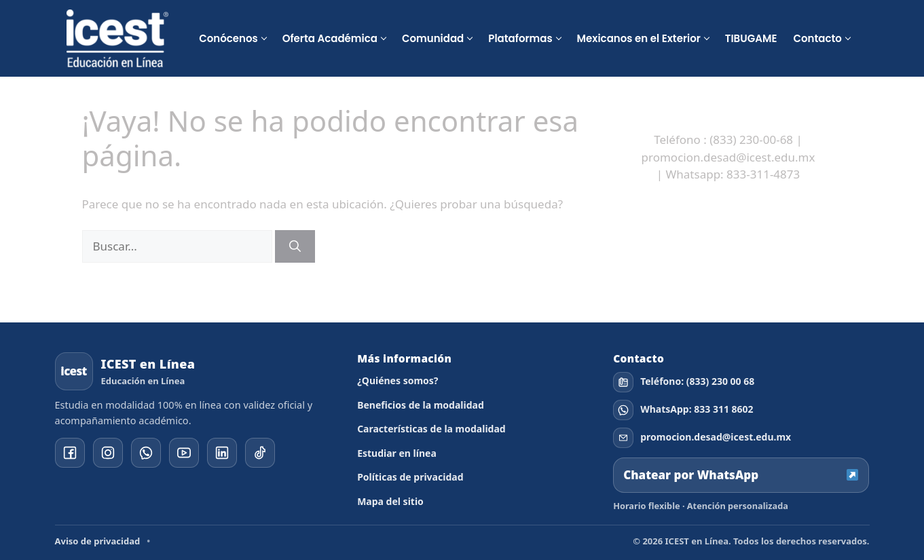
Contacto (817, 38)
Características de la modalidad (431, 429)
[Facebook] (70, 453)
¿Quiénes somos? (398, 380)
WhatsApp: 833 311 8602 (697, 409)
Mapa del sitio (390, 501)
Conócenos (228, 38)
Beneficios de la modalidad (421, 405)
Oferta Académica (330, 38)
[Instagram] (108, 453)
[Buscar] (295, 246)
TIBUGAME (751, 38)
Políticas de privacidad (410, 477)
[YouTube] (184, 453)
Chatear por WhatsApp (741, 475)
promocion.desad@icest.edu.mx (716, 437)
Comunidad (433, 38)
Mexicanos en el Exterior (639, 38)
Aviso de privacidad (98, 541)
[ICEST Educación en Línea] (117, 38)
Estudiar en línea (397, 453)
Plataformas (520, 38)
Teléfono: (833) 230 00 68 (697, 381)
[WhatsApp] (146, 453)
